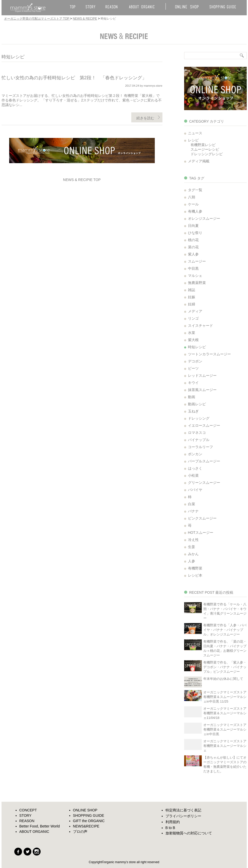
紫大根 (193, 340)
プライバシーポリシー (183, 816)
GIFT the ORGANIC (89, 821)
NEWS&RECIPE (86, 826)
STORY (26, 815)
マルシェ (195, 276)
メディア (195, 311)
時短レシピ (197, 347)
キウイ (193, 383)
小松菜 (193, 475)
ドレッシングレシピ (207, 154)
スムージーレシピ (205, 149)
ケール (193, 204)
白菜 (192, 504)
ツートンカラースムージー (209, 354)
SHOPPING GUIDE (89, 815)
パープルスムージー (204, 461)
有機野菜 (195, 568)
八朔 (192, 197)
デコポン (195, 361)
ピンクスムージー (202, 518)
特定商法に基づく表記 (183, 810)
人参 (192, 561)
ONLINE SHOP (85, 810)
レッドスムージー (202, 375)
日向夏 (193, 226)
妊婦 (192, 304)
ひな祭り (195, 233)
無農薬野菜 (197, 283)
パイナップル (199, 440)
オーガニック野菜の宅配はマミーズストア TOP (37, 19)
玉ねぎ (193, 411)
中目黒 (193, 268)
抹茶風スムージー (202, 390)
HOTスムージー (201, 533)
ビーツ (193, 368)
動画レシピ (197, 404)
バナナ (193, 511)
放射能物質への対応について (189, 833)
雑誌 (192, 290)
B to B (170, 828)
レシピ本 (195, 575)
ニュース (195, 133)
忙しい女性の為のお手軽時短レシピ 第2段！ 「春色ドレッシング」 (74, 78)
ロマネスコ (197, 433)
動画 (192, 397)
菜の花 (193, 247)
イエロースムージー (204, 425)
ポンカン (195, 454)
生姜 (192, 547)
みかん (193, 554)
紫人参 (193, 254)
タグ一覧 (195, 190)
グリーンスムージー (204, 483)
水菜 (192, 333)
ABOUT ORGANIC (34, 832)
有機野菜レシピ (203, 145)
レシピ (193, 140)
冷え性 (193, 540)
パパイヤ (195, 490)
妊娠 (192, 297)
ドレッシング (199, 418)
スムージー (197, 261)
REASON (27, 821)
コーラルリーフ (200, 447)
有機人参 (195, 211)
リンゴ (193, 318)
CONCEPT (28, 810)
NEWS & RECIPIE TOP (82, 180)
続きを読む (145, 118)
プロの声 (80, 832)
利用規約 (173, 822)
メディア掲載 (199, 161)
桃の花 (193, 240)
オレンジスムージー (204, 218)
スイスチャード (200, 326)
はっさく (195, 468)
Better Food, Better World (40, 826)
